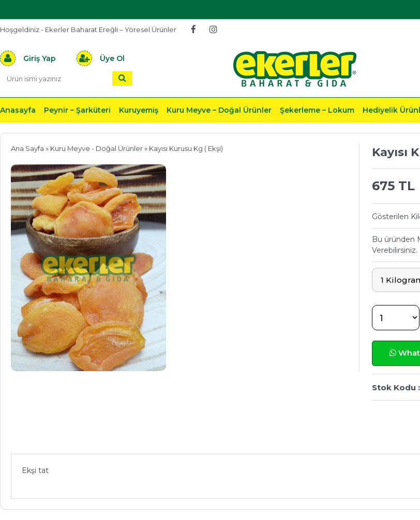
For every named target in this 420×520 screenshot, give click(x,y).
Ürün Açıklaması (65, 439)
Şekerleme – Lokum (317, 110)
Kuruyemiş (139, 110)
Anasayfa (18, 110)
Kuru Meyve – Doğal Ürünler (219, 110)
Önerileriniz (166, 439)
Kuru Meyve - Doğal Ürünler (96, 148)
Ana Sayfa (27, 148)
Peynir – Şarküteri (77, 110)
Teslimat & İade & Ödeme (289, 439)
